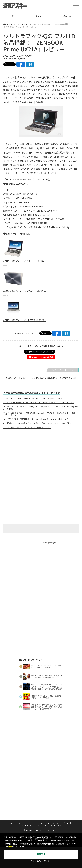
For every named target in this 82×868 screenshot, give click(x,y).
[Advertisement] (41, 459)
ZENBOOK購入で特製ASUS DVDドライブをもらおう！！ (27, 428)
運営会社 (45, 822)
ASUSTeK (25, 233)
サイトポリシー (8, 822)
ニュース (32, 809)
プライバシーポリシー (28, 822)
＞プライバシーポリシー (41, 861)
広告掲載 (72, 822)
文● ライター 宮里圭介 (15, 58)
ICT (39, 811)
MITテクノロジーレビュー (48, 816)
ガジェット (23, 24)
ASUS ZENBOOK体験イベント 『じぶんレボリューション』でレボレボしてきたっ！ (39, 403)
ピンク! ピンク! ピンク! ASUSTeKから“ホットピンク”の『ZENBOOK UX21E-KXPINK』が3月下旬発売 (41, 408)
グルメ (66, 809)
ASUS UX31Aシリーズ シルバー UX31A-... (25, 291)
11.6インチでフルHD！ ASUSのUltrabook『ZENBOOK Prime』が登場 (33, 398)
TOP (14, 16)
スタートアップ (27, 811)
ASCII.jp (27, 816)
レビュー (41, 16)
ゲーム (56, 809)
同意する (41, 854)
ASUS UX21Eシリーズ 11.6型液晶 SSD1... (25, 320)
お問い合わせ (58, 822)
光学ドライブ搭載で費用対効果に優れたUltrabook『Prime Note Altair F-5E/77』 (37, 419)
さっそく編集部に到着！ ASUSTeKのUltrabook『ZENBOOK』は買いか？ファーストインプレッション (40, 414)
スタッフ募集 (33, 824)
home (8, 24)
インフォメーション (53, 811)
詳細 (10, 847)
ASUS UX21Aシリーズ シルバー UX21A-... (25, 261)
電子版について (49, 824)
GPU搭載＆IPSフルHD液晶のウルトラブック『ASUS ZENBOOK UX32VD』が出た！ (38, 423)
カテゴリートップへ (62, 370)
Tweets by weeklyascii (50, 543)
